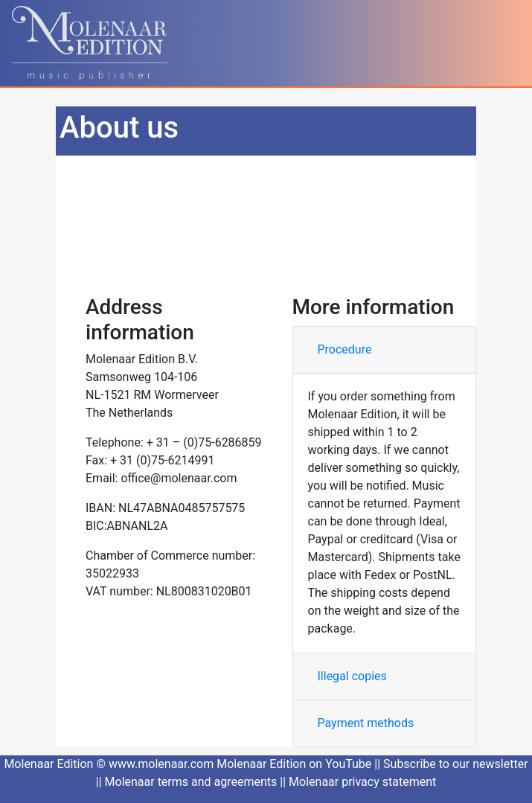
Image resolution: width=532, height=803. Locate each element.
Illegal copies (352, 676)
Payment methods (366, 723)
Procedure (345, 349)
